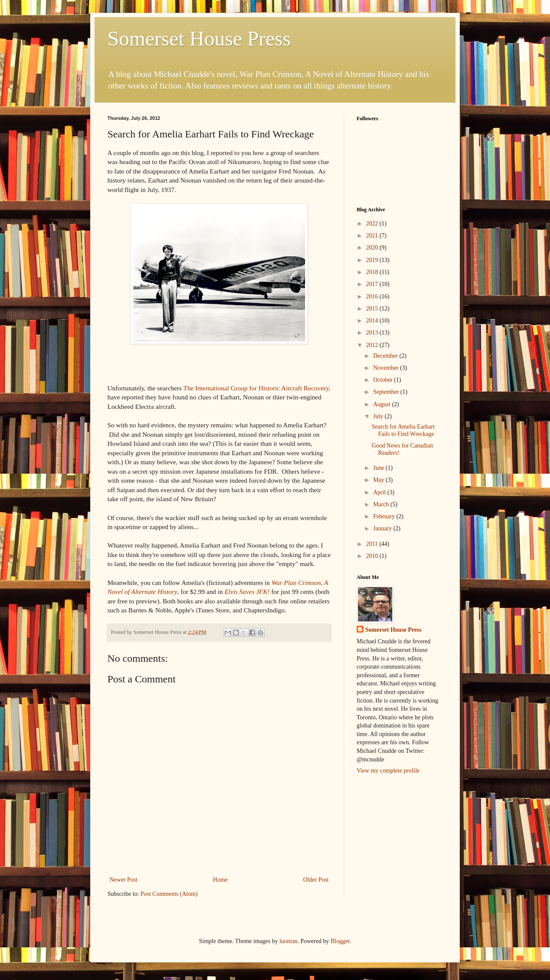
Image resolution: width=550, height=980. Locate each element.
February (385, 516)
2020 (373, 248)
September (387, 392)
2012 (373, 345)
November (387, 368)
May (379, 480)
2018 (373, 272)
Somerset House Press (199, 38)
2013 (373, 333)
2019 (373, 260)
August (382, 404)
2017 (373, 284)
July (379, 416)
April (380, 492)
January (383, 528)
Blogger (340, 941)
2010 (373, 556)
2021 (373, 236)
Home (220, 880)
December (386, 356)
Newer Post (124, 880)
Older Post (316, 880)
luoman (288, 941)
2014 (373, 321)
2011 (373, 544)
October (383, 380)
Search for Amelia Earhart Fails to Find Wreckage (403, 430)
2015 (373, 309)
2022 (373, 224)
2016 (373, 297)
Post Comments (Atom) (169, 894)
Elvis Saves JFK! (247, 592)
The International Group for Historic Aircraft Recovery (256, 388)
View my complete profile (388, 771)
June (379, 468)
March (382, 504)
